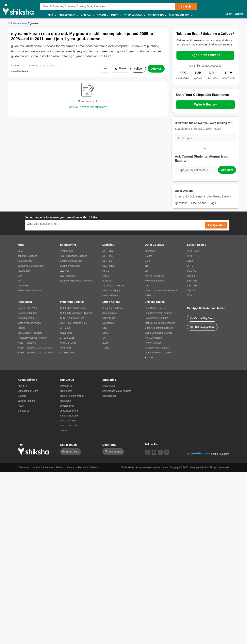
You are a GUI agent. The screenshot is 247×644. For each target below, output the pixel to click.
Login (229, 14)
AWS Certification (154, 338)
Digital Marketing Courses (158, 353)
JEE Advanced (68, 276)
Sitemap (71, 467)
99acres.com (67, 406)
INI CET (107, 271)
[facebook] (160, 452)
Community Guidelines (189, 196)
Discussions (199, 203)
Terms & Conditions (88, 467)
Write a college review (29, 323)
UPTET (191, 266)
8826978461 (72, 452)
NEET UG (108, 251)
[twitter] (167, 452)
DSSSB (191, 276)
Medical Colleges (111, 291)
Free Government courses (158, 313)
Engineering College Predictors (76, 281)
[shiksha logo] (35, 449)
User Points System (219, 196)
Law (147, 286)
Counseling (157, 15)
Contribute (109, 445)
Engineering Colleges (71, 261)
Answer (156, 69)
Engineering (68, 15)
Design (102, 15)
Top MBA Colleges (27, 256)
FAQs (21, 406)
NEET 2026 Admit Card (72, 308)
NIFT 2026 (66, 348)
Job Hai (64, 431)
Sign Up (239, 14)
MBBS (148, 296)
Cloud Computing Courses (159, 333)
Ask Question (216, 225)
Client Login (109, 386)
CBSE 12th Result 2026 (73, 318)
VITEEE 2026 (67, 353)
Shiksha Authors (26, 401)
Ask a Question (26, 318)
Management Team (28, 391)
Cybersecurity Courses (157, 348)
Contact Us (24, 411)
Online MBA (24, 286)
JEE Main (65, 271)
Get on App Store (202, 327)
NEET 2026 (66, 333)
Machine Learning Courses (159, 328)
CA (146, 271)
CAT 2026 (65, 328)
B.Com (148, 256)
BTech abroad (110, 313)
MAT (20, 281)
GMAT (106, 333)
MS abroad (108, 323)
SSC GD (191, 291)
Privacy (60, 467)
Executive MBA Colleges (31, 266)
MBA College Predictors (30, 291)
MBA (52, 15)
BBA (147, 266)
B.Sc (147, 261)
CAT (20, 276)
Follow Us (151, 444)
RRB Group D (194, 251)
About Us (23, 386)
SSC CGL (192, 281)
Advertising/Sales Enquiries (117, 391)
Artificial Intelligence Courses (160, 323)
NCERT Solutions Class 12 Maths (36, 348)
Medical (87, 15)
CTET (190, 261)
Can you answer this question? (88, 107)
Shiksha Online (180, 15)
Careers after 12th (27, 308)
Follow (138, 69)
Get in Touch (68, 445)
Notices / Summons (43, 467)
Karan (25, 71)
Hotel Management (155, 281)
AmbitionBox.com (69, 416)
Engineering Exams (70, 266)
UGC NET (192, 271)
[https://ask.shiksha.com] (20, 23)
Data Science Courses (156, 318)
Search (186, 6)
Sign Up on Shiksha (205, 55)
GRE (105, 328)
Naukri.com (66, 391)
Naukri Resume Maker (72, 396)
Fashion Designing (154, 276)
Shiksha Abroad (68, 426)
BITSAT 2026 (67, 338)
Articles (22, 328)
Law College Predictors (30, 333)
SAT (105, 338)
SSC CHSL (193, 286)
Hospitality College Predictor (33, 338)
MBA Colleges (25, 261)
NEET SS (107, 261)
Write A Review (205, 104)
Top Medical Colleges (114, 286)
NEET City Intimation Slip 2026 (76, 313)
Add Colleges (109, 396)
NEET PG (107, 256)
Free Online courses (155, 308)
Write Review (115, 452)
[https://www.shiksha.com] (9, 23)
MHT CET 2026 (68, 343)
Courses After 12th (28, 313)
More (116, 15)
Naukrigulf (65, 401)
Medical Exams (110, 296)
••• (106, 68)
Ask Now (227, 170)
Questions (181, 203)
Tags (213, 203)
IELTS (106, 343)
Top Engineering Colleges (74, 256)
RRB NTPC (193, 256)
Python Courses (153, 343)
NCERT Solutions (27, 343)
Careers (22, 396)
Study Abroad (134, 15)
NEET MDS (108, 266)
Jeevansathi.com (69, 411)
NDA (189, 296)
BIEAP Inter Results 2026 (74, 323)
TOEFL (106, 348)
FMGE (106, 276)
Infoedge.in (66, 386)
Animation (150, 251)
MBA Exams (24, 271)
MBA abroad (109, 318)
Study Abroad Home (113, 308)
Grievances (24, 467)
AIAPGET (107, 281)
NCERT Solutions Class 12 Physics (36, 353)
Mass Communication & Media (161, 291)
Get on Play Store (202, 318)
